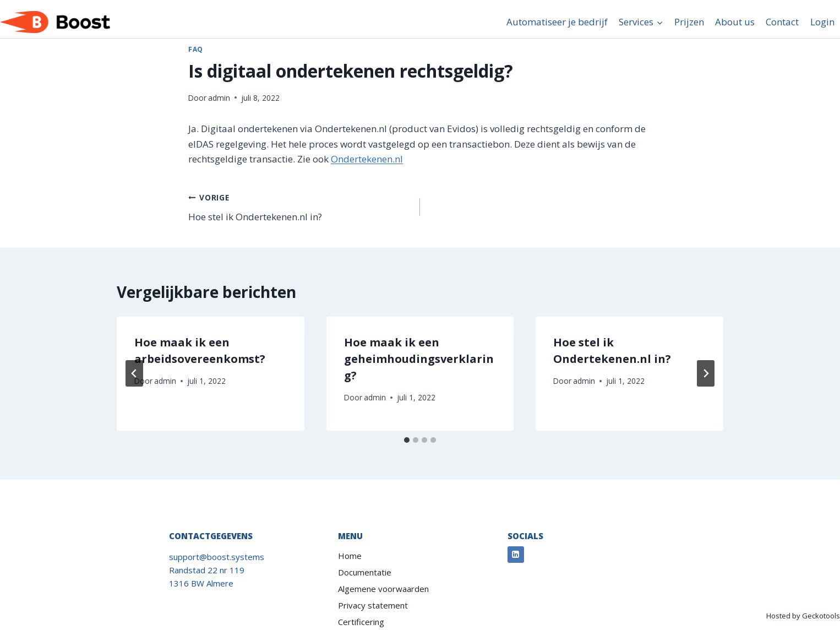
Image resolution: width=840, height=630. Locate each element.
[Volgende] (706, 373)
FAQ (196, 49)
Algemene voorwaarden (383, 589)
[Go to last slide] (134, 373)
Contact (782, 22)
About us (735, 22)
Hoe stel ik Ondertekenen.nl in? (299, 206)
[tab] (407, 440)
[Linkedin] (516, 555)
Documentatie (365, 572)
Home (350, 556)
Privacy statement (373, 605)
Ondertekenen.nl (367, 159)
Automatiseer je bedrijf (557, 22)
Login (822, 22)
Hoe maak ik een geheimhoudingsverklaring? (419, 359)
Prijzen (689, 22)
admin (219, 98)
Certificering (361, 622)
